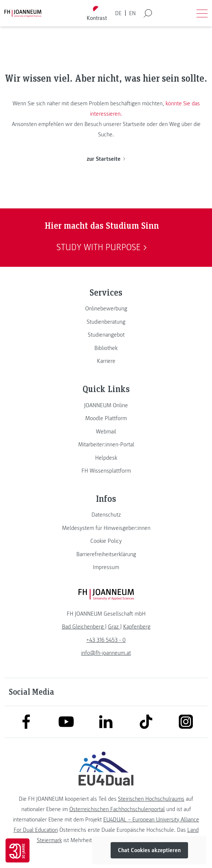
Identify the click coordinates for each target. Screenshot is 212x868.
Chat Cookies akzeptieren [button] (149, 850)
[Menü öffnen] (202, 13)
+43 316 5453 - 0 (106, 640)
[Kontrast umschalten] (97, 13)
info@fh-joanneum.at (106, 653)
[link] (106, 309)
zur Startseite (106, 159)
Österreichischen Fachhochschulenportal (117, 809)
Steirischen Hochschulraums (151, 799)
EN (132, 13)
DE (118, 13)
